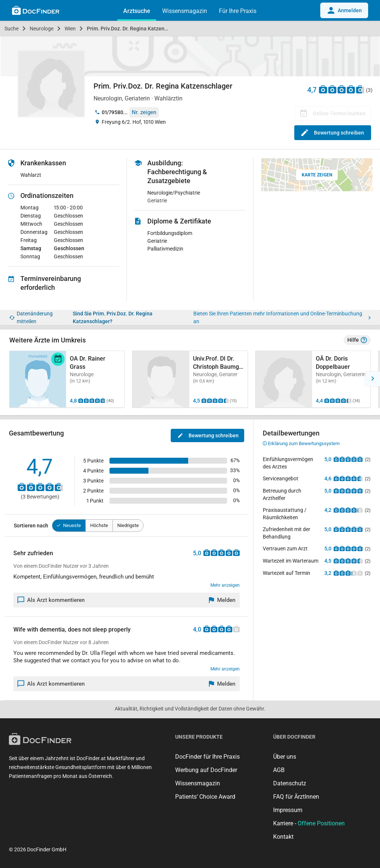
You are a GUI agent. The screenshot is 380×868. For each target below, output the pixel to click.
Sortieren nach (31, 526)
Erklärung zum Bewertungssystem (301, 443)
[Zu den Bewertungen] (342, 89)
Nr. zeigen (144, 112)
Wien (70, 29)
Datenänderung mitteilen (31, 317)
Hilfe (357, 340)
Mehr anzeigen (225, 585)
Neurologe (42, 29)
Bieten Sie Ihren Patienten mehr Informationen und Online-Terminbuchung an (282, 317)
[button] (373, 379)
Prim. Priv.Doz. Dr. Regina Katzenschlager (133, 29)
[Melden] (222, 600)
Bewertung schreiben (333, 133)
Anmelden (344, 10)
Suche (12, 29)
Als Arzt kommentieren (51, 600)
